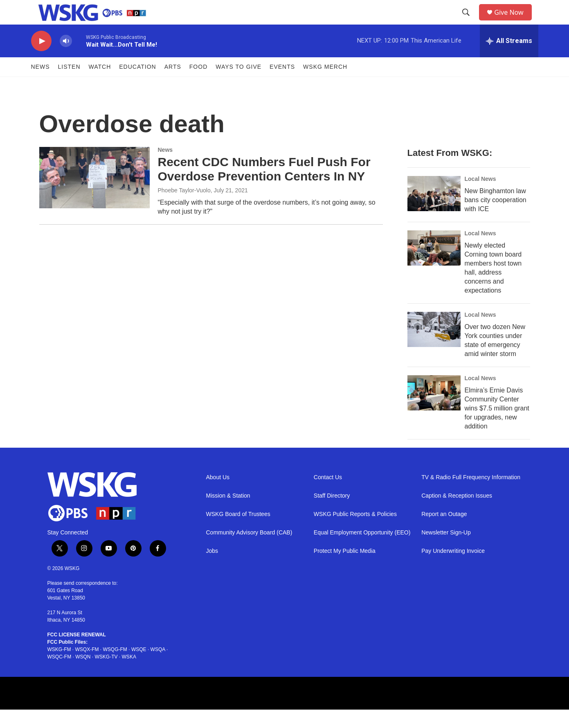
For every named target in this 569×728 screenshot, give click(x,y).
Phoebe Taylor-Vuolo (184, 209)
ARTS (173, 85)
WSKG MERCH (325, 85)
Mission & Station (228, 514)
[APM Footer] (245, 712)
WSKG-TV (106, 675)
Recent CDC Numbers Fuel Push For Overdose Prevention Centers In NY (264, 187)
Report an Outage (444, 533)
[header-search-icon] (469, 22)
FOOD (198, 85)
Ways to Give (238, 85)
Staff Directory (332, 514)
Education (137, 85)
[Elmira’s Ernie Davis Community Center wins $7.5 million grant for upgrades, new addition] (434, 411)
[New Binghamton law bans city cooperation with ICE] (434, 212)
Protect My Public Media (345, 569)
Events (282, 85)
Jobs (212, 569)
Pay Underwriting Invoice (453, 569)
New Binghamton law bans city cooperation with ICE (496, 218)
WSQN (83, 675)
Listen (69, 85)
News (40, 85)
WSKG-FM (59, 668)
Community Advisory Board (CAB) (249, 551)
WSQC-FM (60, 675)
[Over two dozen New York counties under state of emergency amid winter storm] (434, 348)
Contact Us (328, 496)
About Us (218, 496)
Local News (480, 197)
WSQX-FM (87, 668)
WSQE (139, 668)
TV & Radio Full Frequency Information (471, 496)
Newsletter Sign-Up (446, 551)
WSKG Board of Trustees (238, 533)
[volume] (66, 60)
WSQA (158, 668)
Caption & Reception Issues (457, 514)
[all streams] (509, 59)
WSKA (129, 675)
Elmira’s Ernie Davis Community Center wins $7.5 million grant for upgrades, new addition (497, 427)
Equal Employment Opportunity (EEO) (362, 551)
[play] (41, 60)
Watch (100, 85)
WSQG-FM (115, 668)
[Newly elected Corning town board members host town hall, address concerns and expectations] (434, 266)
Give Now (513, 21)
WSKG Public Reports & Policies (355, 533)
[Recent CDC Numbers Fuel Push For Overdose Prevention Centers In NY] (94, 196)
